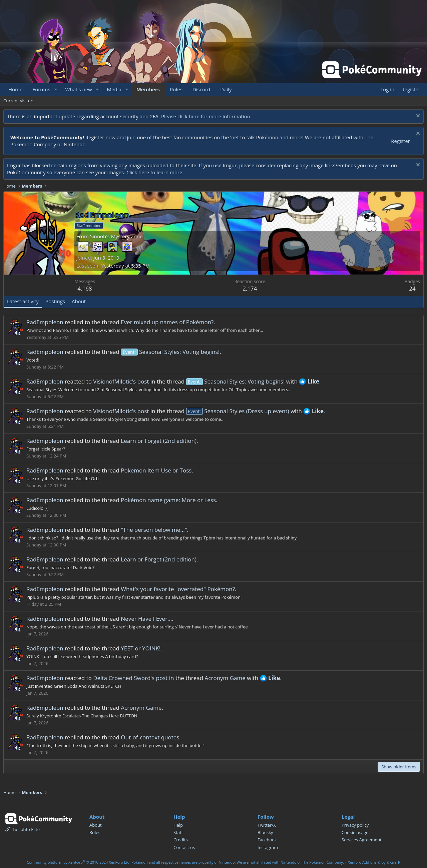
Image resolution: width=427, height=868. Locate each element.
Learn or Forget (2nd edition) (159, 441)
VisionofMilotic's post (121, 381)
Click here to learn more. (155, 172)
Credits (181, 840)
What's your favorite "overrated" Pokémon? (178, 589)
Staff (178, 832)
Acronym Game (225, 678)
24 (412, 288)
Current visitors (19, 101)
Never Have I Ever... (146, 619)
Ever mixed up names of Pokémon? (167, 322)
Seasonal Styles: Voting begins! (170, 352)
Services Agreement (362, 840)
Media (114, 89)
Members (148, 89)
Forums (41, 89)
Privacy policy (355, 825)
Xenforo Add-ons (374, 862)
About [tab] (79, 301)
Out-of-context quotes (150, 737)
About (96, 825)
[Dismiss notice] (417, 116)
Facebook (267, 840)
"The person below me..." (154, 530)
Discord (201, 89)
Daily (226, 89)
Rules (176, 89)
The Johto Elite (23, 829)
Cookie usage (355, 832)
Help (178, 825)
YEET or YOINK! (141, 648)
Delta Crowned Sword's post (130, 678)
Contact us (184, 847)
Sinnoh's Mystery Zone (116, 236)
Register (400, 141)
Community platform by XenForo (79, 862)
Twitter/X (267, 825)
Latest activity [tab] (23, 301)
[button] (55, 89)
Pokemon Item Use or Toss (156, 470)
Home (15, 89)
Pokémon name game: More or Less (168, 500)
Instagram (268, 847)
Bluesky (265, 832)
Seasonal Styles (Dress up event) (238, 411)
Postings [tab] (55, 301)
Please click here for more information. (206, 116)
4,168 (85, 288)
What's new (78, 89)
